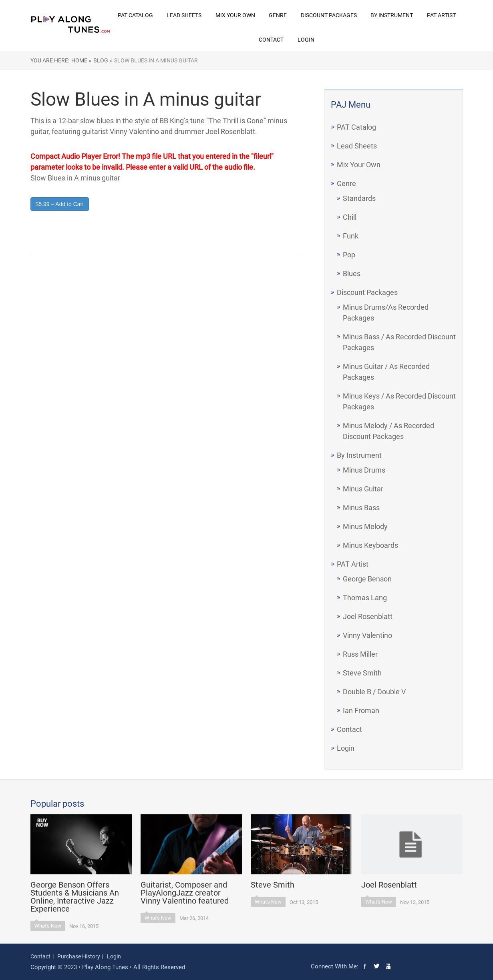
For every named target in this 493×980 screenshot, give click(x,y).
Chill (350, 217)
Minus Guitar (363, 489)
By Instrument (392, 15)
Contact (271, 40)
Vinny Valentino (367, 635)
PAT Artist (441, 15)
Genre (278, 15)
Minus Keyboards (370, 545)
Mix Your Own (235, 15)
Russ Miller (360, 654)
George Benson (367, 579)
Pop (349, 255)
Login (306, 40)
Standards (359, 198)
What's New (48, 926)
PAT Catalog (135, 15)
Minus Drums (364, 470)
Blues (352, 274)
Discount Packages (329, 15)
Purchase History (79, 956)
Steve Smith (362, 673)
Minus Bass (361, 508)
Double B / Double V (374, 692)
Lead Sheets (184, 15)
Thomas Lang (365, 598)
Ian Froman (361, 710)
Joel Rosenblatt (368, 616)
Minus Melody (365, 526)
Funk (351, 236)
